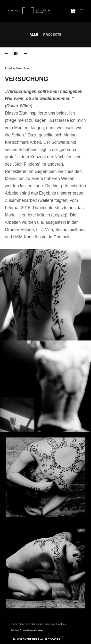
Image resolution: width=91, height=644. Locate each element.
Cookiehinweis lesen (32, 630)
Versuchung (23, 68)
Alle (34, 35)
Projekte (52, 35)
